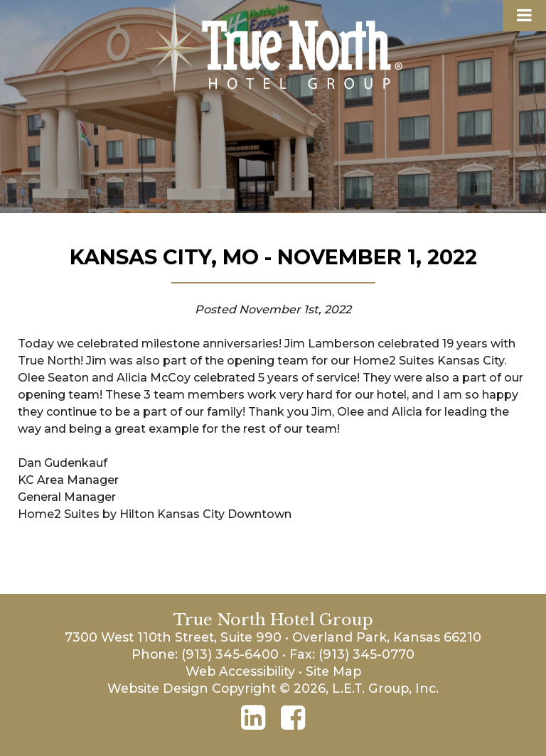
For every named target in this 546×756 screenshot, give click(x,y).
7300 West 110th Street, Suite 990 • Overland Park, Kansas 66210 (273, 637)
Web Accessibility (240, 671)
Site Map (333, 671)
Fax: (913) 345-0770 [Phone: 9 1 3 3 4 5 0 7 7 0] (352, 654)
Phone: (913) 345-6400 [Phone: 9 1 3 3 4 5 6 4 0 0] (205, 654)
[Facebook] (293, 718)
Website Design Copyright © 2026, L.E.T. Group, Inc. (273, 688)
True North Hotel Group (273, 49)
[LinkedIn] (253, 718)
